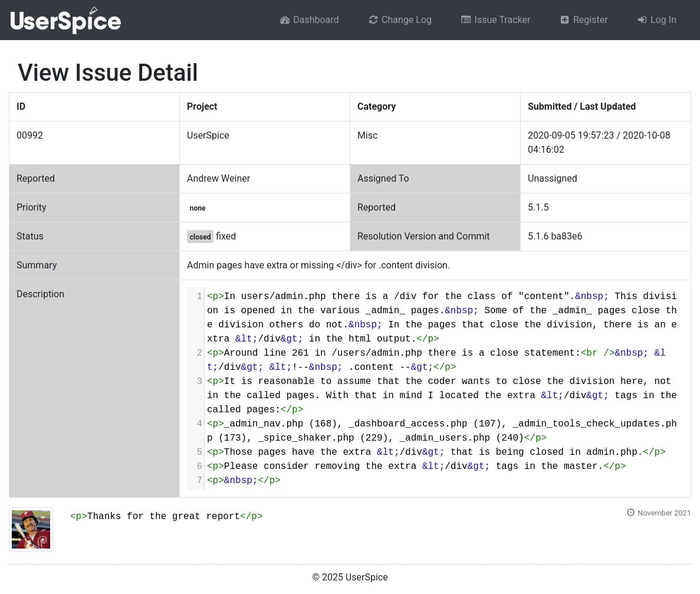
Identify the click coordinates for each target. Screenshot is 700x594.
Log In (656, 20)
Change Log (400, 20)
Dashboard (309, 20)
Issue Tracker (495, 20)
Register (583, 20)
